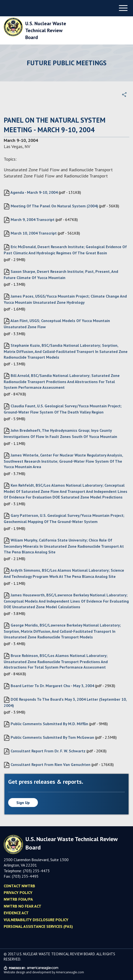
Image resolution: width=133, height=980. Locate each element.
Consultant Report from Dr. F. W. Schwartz (45, 751)
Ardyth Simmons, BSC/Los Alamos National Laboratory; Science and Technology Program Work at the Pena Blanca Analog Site (64, 573)
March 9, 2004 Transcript (29, 220)
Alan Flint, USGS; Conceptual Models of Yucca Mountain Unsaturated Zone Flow (57, 324)
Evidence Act (16, 913)
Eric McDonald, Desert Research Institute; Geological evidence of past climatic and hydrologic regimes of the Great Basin (65, 250)
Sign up (23, 803)
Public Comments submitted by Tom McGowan (49, 738)
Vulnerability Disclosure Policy (36, 920)
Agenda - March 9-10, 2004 (31, 193)
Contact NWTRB (19, 886)
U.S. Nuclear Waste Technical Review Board (46, 30)
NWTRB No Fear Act (23, 906)
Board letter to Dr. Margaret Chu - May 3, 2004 (49, 686)
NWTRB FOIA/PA (18, 899)
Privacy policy (18, 893)
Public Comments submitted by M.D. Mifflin (46, 724)
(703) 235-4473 (36, 871)
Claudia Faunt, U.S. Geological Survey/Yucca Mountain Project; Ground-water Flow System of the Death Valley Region (63, 409)
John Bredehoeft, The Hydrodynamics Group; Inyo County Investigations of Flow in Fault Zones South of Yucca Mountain (60, 433)
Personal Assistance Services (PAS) (38, 926)
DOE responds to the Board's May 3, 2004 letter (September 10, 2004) (65, 702)
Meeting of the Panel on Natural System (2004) (51, 206)
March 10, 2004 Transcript (30, 234)
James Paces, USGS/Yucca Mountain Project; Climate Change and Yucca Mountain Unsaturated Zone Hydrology (65, 299)
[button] (124, 94)
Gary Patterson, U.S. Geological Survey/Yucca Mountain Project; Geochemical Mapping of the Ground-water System (64, 518)
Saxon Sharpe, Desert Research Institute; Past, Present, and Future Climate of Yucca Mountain (61, 274)
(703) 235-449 (24, 876)
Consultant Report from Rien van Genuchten (47, 765)
